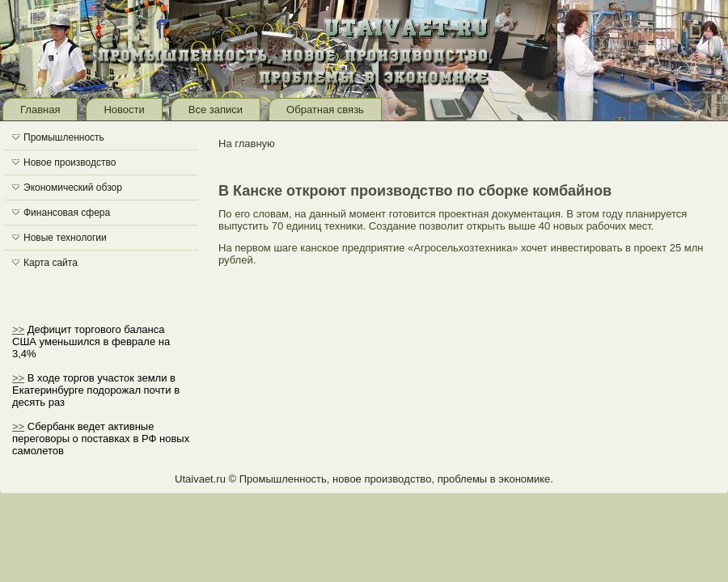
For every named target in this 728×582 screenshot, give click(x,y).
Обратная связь (325, 110)
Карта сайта (51, 263)
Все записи (216, 110)
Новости (124, 110)
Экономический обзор (73, 188)
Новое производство (70, 162)
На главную (247, 143)
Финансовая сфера (67, 213)
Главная (40, 110)
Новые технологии (65, 238)
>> (18, 329)
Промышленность (64, 137)
